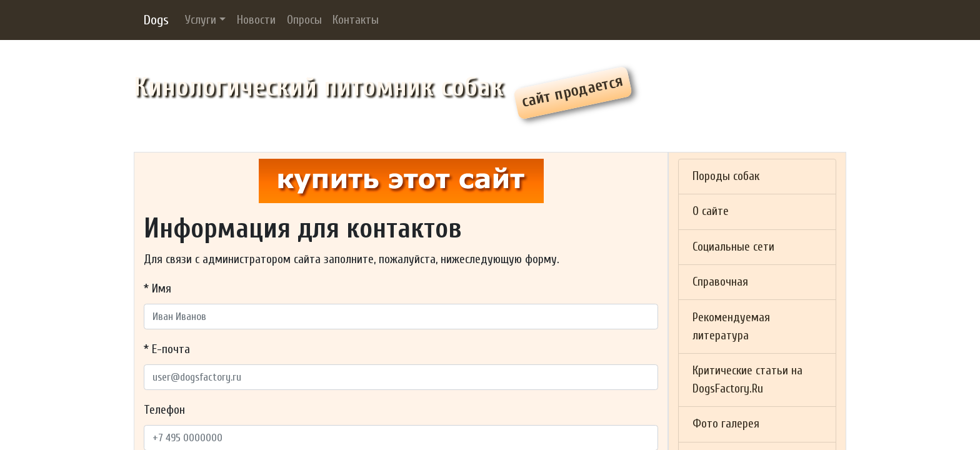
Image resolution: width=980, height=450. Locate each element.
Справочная (720, 282)
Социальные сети (733, 247)
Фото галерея (726, 424)
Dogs (156, 20)
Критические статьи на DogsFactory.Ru (747, 380)
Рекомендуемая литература (731, 327)
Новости (256, 20)
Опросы (304, 20)
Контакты (356, 20)
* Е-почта (167, 349)
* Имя (157, 289)
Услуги (201, 20)
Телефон (164, 410)
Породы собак (726, 176)
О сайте (711, 211)
